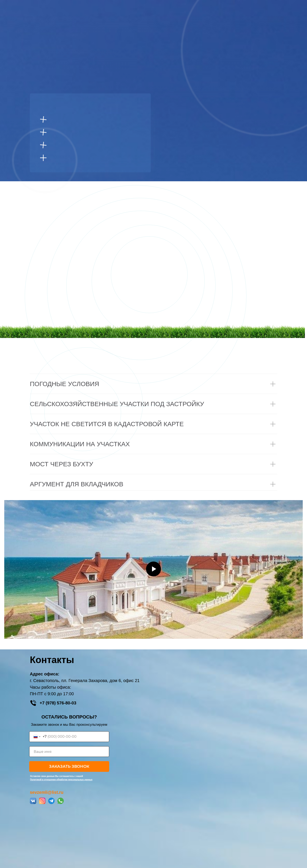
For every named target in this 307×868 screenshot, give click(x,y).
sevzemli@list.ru (47, 792)
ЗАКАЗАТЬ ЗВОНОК (69, 766)
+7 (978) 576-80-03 (58, 703)
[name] (69, 752)
